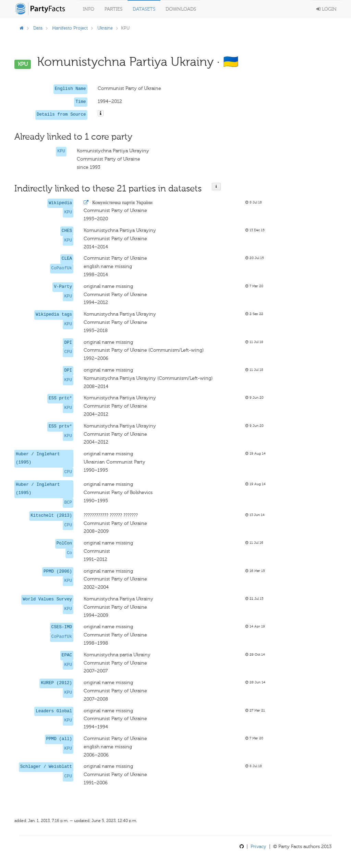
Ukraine (105, 28)
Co (69, 553)
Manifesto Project (70, 28)
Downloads (181, 9)
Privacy (258, 847)
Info (89, 9)
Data (38, 28)
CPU (68, 352)
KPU (61, 151)
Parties (113, 9)
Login (326, 9)
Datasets (144, 9)
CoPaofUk (62, 268)
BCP (68, 503)
